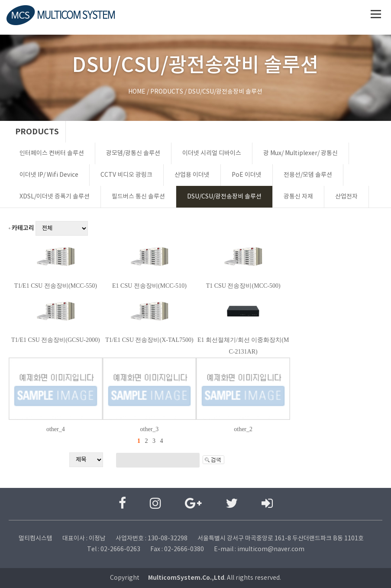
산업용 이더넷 (192, 175)
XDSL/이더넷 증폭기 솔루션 (55, 197)
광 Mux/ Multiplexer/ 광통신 (301, 153)
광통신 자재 (298, 197)
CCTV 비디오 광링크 (126, 175)
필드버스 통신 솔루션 (138, 197)
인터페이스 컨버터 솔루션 (52, 153)
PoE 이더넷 (247, 175)
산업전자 (346, 197)
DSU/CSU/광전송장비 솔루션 (224, 197)
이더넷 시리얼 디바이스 (212, 153)
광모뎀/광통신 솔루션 (133, 153)
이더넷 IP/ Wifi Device (49, 175)
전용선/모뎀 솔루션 (308, 175)
